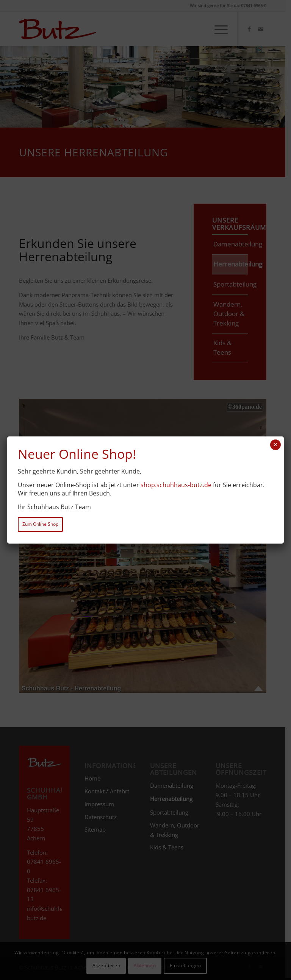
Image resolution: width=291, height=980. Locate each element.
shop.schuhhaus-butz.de (176, 485)
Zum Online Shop (40, 524)
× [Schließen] (275, 445)
